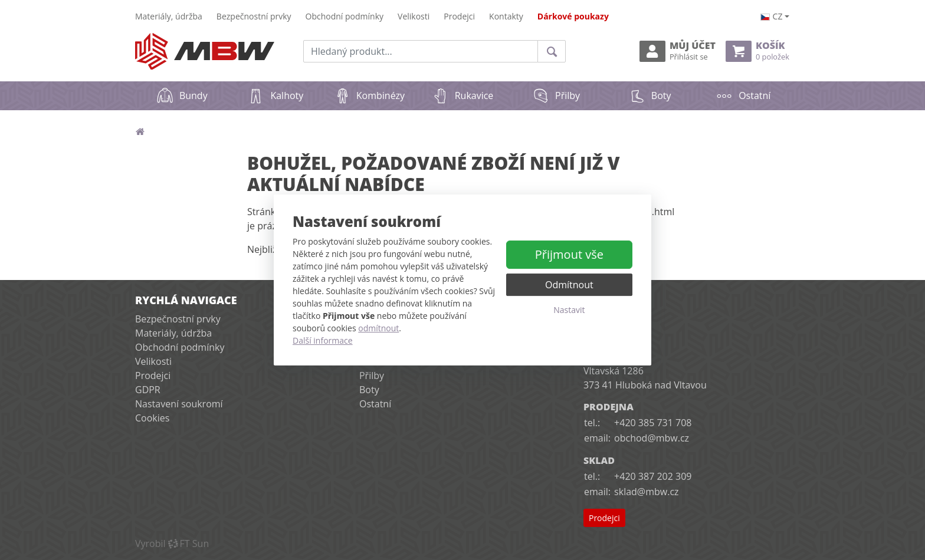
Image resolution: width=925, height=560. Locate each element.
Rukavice (463, 95)
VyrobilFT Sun (172, 543)
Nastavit (569, 310)
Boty (650, 95)
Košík (757, 51)
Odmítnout (569, 285)
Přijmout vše (569, 254)
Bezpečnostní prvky (254, 16)
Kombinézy (369, 95)
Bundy (182, 95)
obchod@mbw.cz (652, 438)
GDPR (148, 390)
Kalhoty (275, 95)
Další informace (323, 340)
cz (772, 16)
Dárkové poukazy (573, 16)
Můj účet (678, 51)
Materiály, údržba (169, 16)
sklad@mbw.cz (646, 492)
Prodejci (459, 16)
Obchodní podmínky (345, 16)
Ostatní (743, 95)
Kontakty (506, 16)
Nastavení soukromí (179, 404)
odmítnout (378, 328)
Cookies (152, 418)
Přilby (556, 95)
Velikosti (414, 16)
